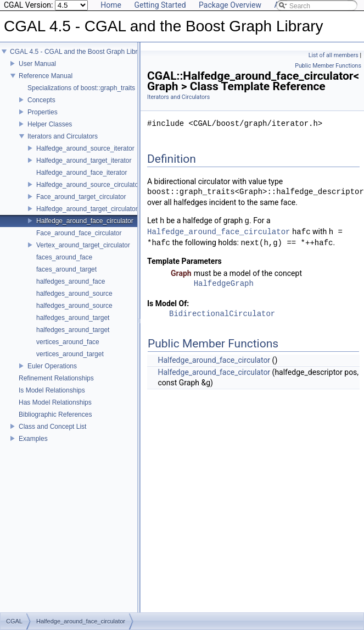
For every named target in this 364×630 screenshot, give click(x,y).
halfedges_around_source (74, 294)
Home (111, 5)
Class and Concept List (52, 427)
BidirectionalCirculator (222, 314)
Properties (43, 112)
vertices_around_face (68, 342)
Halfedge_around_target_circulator (87, 209)
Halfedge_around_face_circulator (85, 221)
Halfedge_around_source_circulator (88, 185)
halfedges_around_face (71, 281)
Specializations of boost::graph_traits (81, 88)
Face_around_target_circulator (81, 197)
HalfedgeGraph (224, 284)
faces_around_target (66, 269)
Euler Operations (52, 366)
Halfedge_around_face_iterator (82, 173)
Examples (33, 439)
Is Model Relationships (52, 390)
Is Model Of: (168, 303)
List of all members (334, 55)
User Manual (37, 64)
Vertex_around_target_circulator (83, 245)
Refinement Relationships (56, 378)
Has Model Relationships (55, 402)
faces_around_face (64, 257)
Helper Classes (50, 124)
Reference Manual (46, 76)
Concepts (41, 100)
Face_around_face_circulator (79, 233)
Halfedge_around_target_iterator (84, 161)
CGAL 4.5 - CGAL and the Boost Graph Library (78, 52)
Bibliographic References (55, 415)
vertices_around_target (70, 354)
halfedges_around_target (73, 318)
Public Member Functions (328, 66)
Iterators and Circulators (63, 136)
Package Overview (230, 5)
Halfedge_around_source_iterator (85, 148)
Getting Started (160, 5)
